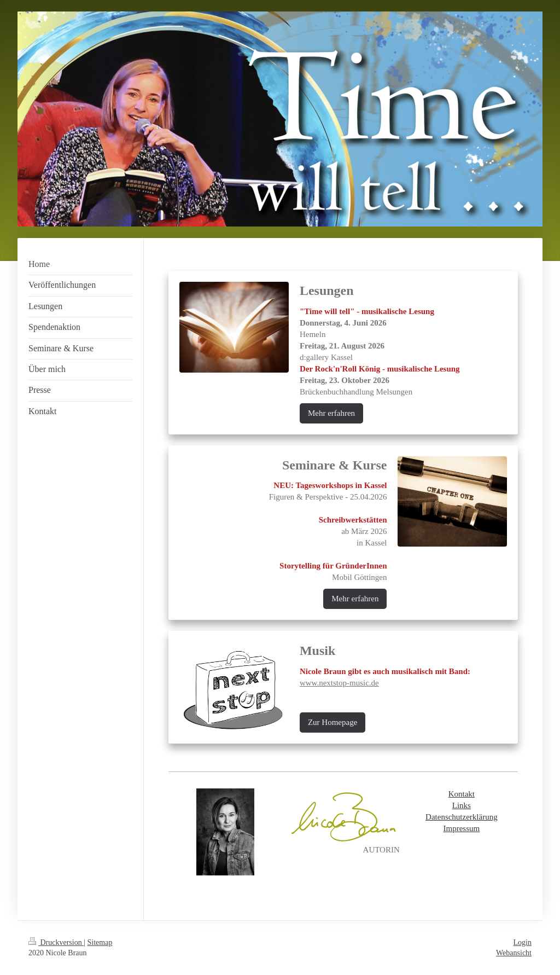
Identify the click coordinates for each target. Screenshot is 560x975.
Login (523, 942)
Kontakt (462, 794)
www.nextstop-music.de (339, 683)
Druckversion (56, 942)
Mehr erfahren (331, 413)
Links (462, 805)
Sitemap (100, 942)
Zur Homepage (332, 722)
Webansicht (514, 953)
